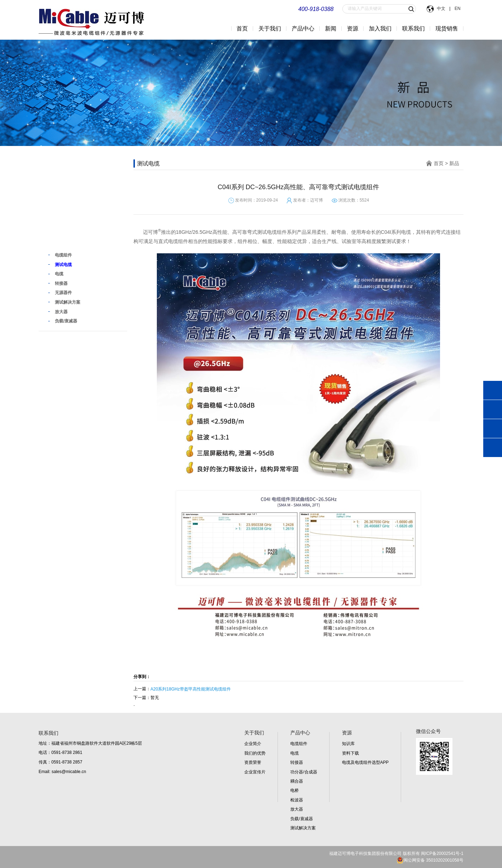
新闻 (331, 29)
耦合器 (297, 781)
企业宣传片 (255, 772)
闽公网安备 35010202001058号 (430, 860)
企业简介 (253, 744)
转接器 (297, 762)
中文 (441, 9)
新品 (56, 241)
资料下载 (350, 753)
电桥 (295, 790)
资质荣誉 (253, 762)
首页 (242, 29)
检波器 (297, 800)
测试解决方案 (303, 828)
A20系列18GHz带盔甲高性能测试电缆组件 (191, 689)
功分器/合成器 (304, 772)
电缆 (295, 753)
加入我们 (380, 29)
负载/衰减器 (301, 819)
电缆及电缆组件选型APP (365, 762)
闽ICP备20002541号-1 (442, 853)
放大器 (297, 809)
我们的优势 (255, 753)
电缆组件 (299, 744)
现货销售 (447, 29)
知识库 (348, 744)
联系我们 (413, 29)
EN (457, 9)
